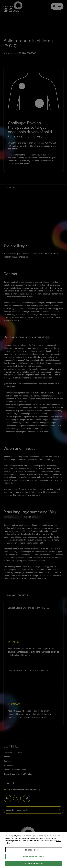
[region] (33, 850)
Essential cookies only (34, 857)
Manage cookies (33, 850)
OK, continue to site (33, 863)
